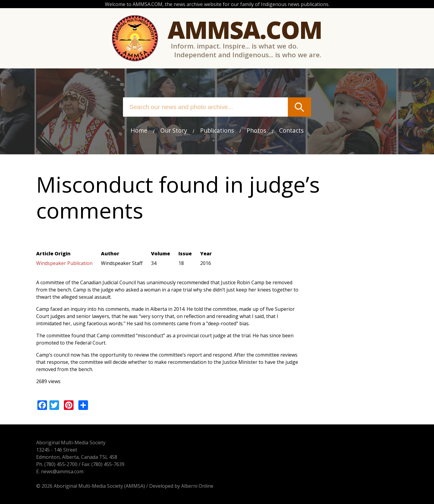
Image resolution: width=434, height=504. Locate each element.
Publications (217, 130)
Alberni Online (197, 486)
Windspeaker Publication (64, 263)
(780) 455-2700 (61, 464)
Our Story (174, 130)
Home (139, 130)
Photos (256, 130)
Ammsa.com (245, 29)
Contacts (291, 130)
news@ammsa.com (62, 471)
